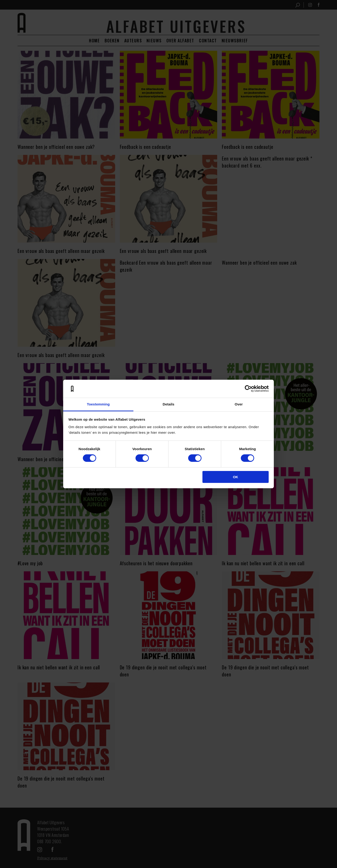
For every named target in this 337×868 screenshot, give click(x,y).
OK (236, 477)
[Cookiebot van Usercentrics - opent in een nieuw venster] (248, 389)
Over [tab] (239, 404)
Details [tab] (168, 404)
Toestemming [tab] (98, 404)
